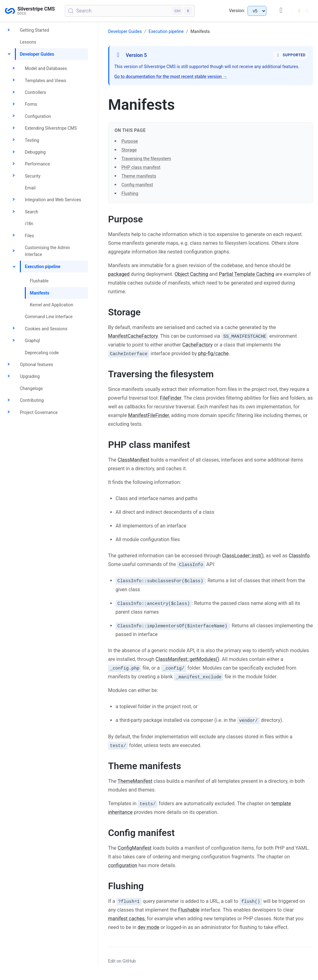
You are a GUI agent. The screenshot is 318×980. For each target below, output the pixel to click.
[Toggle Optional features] (9, 365)
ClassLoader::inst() (243, 556)
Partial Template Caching (246, 274)
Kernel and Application (52, 305)
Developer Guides (37, 54)
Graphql (32, 341)
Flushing (130, 194)
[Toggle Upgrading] (9, 377)
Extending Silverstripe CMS (51, 128)
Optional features (36, 365)
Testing (32, 140)
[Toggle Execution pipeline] (14, 267)
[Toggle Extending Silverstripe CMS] (14, 128)
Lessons (28, 42)
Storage (129, 150)
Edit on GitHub (122, 961)
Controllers (35, 92)
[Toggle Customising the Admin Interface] (14, 251)
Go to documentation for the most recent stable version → (171, 77)
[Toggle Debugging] (14, 152)
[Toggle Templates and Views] (14, 81)
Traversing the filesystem (146, 159)
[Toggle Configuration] (14, 116)
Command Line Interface (49, 317)
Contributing (32, 400)
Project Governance (39, 412)
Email (30, 188)
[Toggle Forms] (14, 105)
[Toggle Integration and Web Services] (14, 200)
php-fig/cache (213, 353)
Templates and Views (45, 81)
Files (29, 236)
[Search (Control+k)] (130, 11)
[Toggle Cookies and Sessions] (14, 329)
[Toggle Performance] (14, 164)
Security (33, 176)
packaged (119, 274)
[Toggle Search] (14, 212)
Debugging (35, 152)
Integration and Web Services (53, 200)
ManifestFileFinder (148, 415)
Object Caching (191, 274)
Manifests (40, 293)
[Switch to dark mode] (303, 11)
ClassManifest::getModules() (187, 659)
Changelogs (31, 388)
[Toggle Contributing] (9, 400)
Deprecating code (42, 353)
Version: (237, 11)
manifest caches (126, 919)
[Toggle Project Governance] (9, 412)
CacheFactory (198, 345)
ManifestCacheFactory (133, 336)
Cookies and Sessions (46, 329)
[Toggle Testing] (14, 140)
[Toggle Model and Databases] (14, 68)
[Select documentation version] (257, 11)
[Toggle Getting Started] (9, 30)
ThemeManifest (135, 781)
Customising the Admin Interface (48, 251)
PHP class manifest (141, 167)
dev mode (148, 927)
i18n (29, 224)
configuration (123, 865)
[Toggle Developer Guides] (9, 54)
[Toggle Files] (14, 236)
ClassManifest (134, 460)
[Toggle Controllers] (14, 92)
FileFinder (171, 398)
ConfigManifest (135, 848)
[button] (211, 493)
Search (32, 212)
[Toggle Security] (14, 176)
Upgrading (30, 376)
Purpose (130, 141)
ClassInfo (299, 556)
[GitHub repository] (281, 11)
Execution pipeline (43, 267)
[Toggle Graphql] (14, 341)
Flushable (39, 281)
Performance (37, 164)
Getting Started (34, 30)
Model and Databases (46, 68)
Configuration (38, 116)
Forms (31, 104)
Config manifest (137, 185)
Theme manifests (139, 176)
